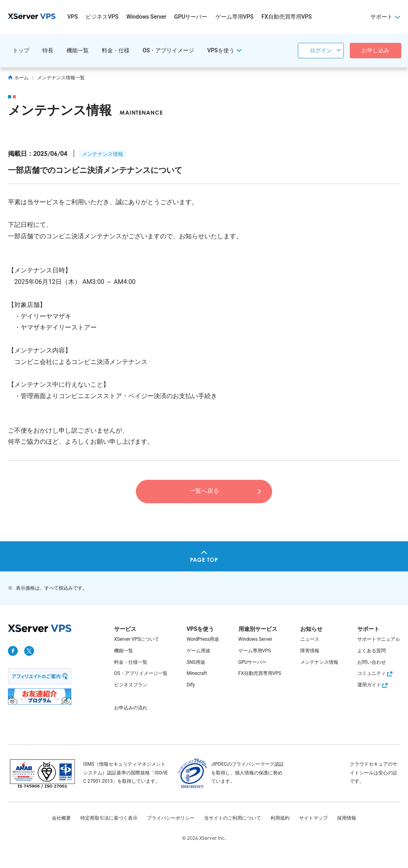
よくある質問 (372, 651)
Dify (191, 685)
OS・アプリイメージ (168, 50)
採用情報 (347, 818)
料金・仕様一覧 (131, 662)
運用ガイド (374, 685)
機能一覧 (78, 50)
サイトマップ (313, 818)
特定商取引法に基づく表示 (109, 818)
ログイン (321, 50)
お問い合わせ (372, 662)
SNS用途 (196, 662)
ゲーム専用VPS (235, 17)
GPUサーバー (191, 17)
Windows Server (146, 17)
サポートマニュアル (379, 639)
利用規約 (280, 818)
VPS (72, 17)
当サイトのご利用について (233, 818)
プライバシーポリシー (171, 818)
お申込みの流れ (131, 708)
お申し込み (376, 50)
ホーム (18, 78)
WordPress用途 (203, 639)
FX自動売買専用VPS (287, 17)
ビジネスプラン (131, 685)
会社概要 (61, 818)
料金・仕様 (116, 50)
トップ (21, 50)
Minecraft (197, 673)
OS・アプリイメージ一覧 (141, 673)
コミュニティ (376, 673)
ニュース (310, 639)
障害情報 (310, 651)
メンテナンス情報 (103, 154)
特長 (48, 50)
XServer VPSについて (137, 639)
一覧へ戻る (204, 491)
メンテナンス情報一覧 (61, 78)
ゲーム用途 (198, 651)
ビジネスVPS (102, 17)
